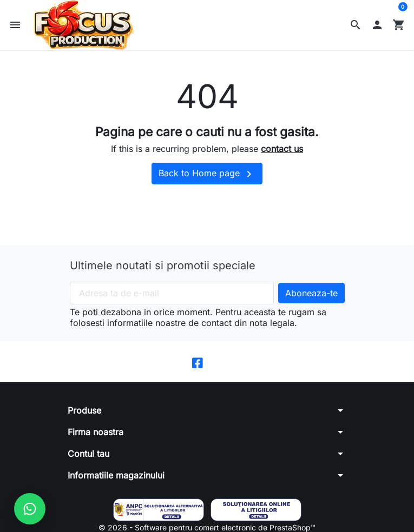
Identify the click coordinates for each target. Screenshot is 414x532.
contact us (282, 152)
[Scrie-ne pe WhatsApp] (30, 509)
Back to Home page (207, 177)
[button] (356, 26)
